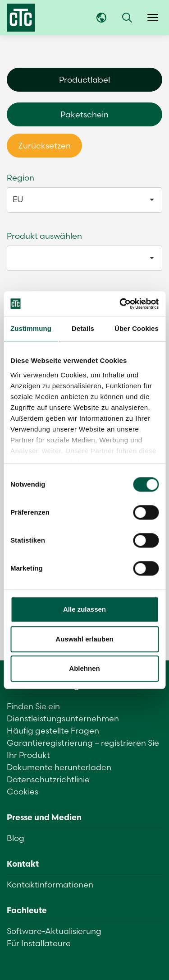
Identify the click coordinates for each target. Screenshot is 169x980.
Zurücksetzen (44, 146)
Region (21, 178)
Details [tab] (83, 328)
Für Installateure (39, 943)
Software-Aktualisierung (54, 931)
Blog (16, 838)
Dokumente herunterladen (59, 767)
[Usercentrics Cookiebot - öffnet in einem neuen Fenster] (120, 304)
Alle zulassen (84, 609)
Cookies (23, 792)
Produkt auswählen (44, 236)
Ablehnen (84, 668)
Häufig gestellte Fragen (53, 731)
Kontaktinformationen (50, 885)
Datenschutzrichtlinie (48, 779)
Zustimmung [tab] (31, 328)
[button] (127, 18)
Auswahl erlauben (84, 639)
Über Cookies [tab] (137, 328)
